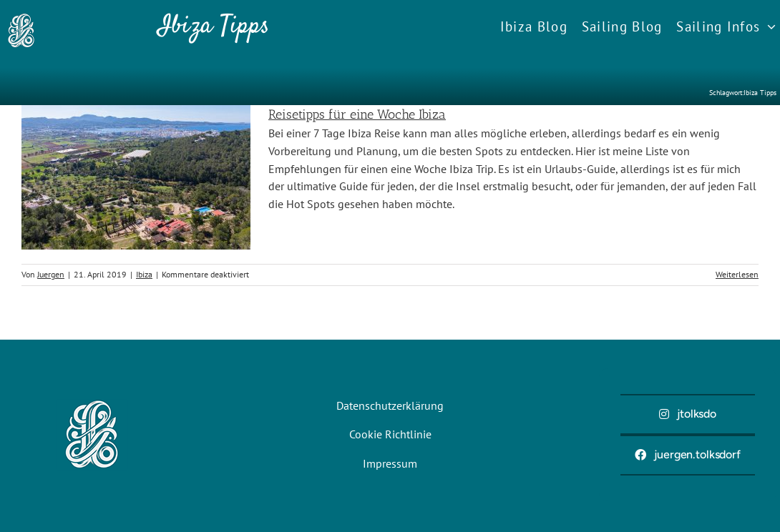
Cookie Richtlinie (390, 434)
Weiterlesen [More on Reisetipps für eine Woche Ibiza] (737, 274)
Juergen (51, 274)
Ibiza (144, 274)
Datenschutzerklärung (390, 405)
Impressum (390, 463)
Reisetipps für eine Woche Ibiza (357, 114)
